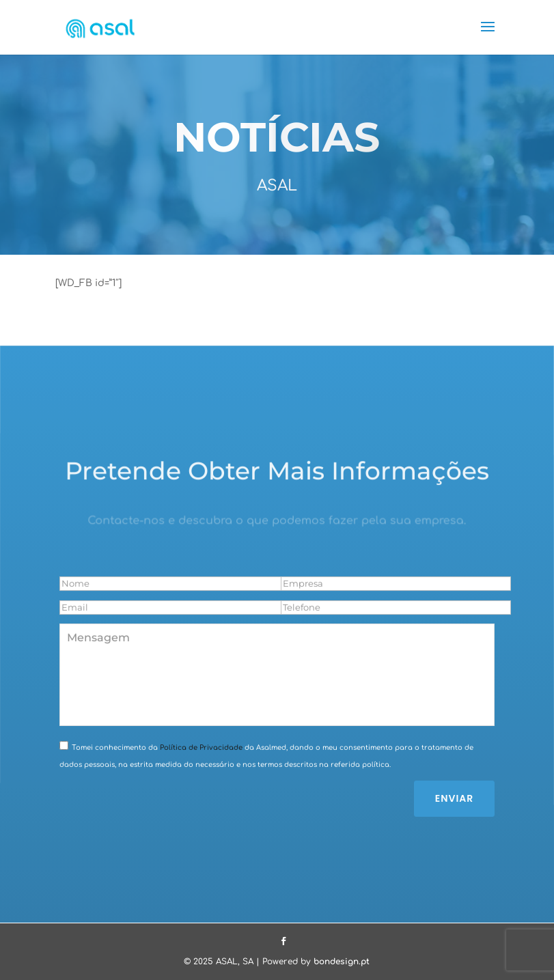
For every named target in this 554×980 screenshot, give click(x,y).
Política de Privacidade (200, 747)
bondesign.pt (342, 962)
